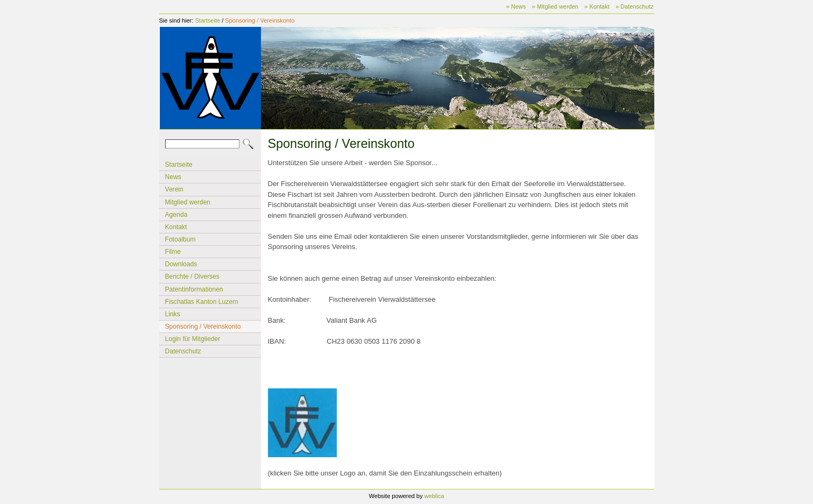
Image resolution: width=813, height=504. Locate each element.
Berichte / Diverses (192, 276)
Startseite (207, 20)
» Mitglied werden (555, 6)
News (173, 177)
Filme (173, 252)
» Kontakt (597, 6)
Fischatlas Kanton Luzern (202, 302)
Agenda (176, 215)
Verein (174, 189)
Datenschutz (183, 351)
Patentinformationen (194, 289)
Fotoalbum (181, 239)
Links (173, 314)
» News (516, 6)
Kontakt (176, 227)
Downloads (181, 264)
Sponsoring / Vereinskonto (260, 20)
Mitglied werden (188, 202)
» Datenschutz (635, 6)
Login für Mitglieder (193, 339)
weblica (434, 496)
